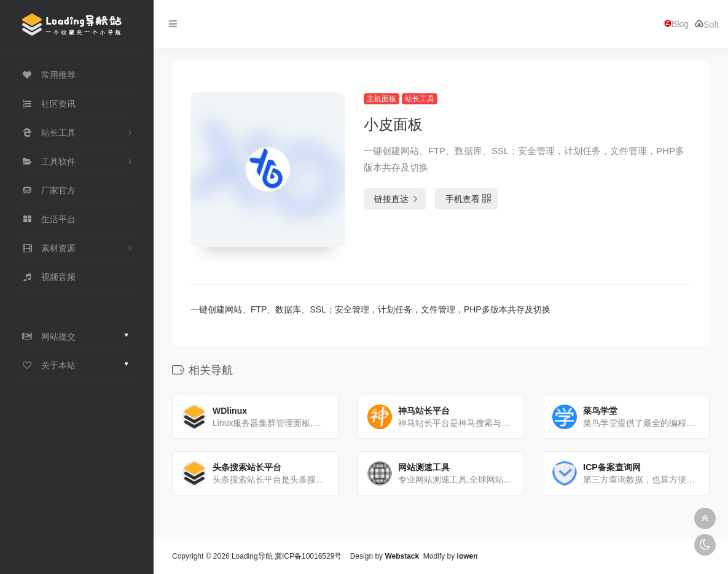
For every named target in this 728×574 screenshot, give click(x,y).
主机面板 (382, 99)
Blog (676, 24)
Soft (707, 24)
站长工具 (420, 99)
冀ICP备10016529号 (308, 556)
